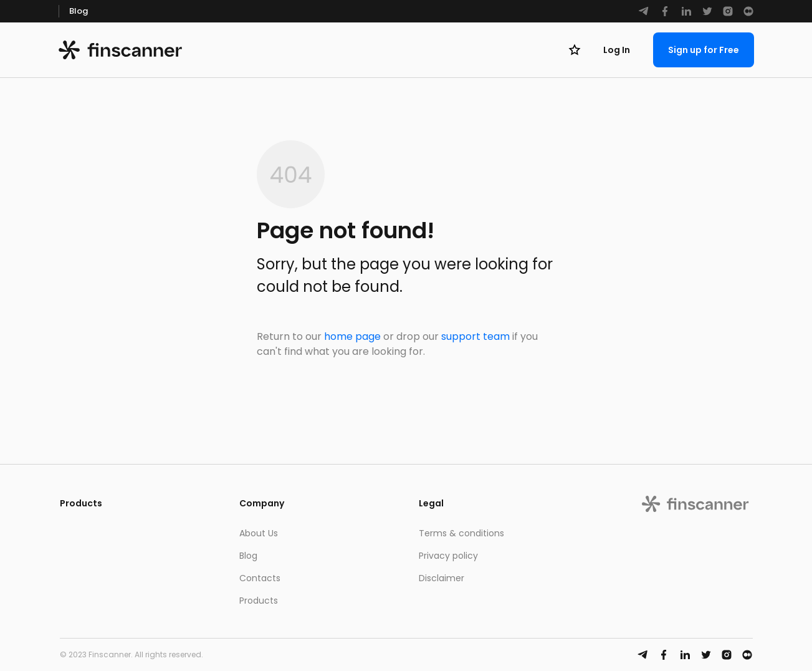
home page (352, 336)
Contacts (260, 578)
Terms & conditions (461, 533)
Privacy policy (448, 556)
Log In (617, 50)
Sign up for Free (704, 50)
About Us (259, 533)
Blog (79, 11)
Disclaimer (442, 578)
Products (259, 601)
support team (475, 336)
